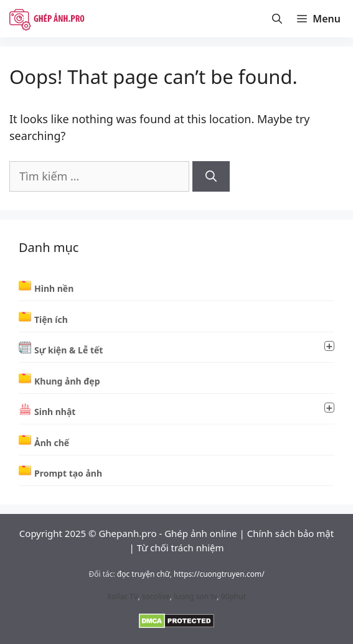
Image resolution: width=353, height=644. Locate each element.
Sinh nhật (184, 410)
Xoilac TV (122, 596)
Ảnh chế (52, 443)
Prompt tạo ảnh (68, 473)
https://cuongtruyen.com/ (219, 574)
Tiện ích (51, 320)
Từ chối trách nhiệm (181, 548)
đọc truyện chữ (144, 574)
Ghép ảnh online (200, 533)
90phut (233, 596)
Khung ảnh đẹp (67, 381)
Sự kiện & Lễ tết (184, 348)
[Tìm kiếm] (211, 176)
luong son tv (195, 596)
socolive (156, 596)
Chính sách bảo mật (291, 533)
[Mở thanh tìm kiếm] (277, 19)
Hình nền (54, 288)
